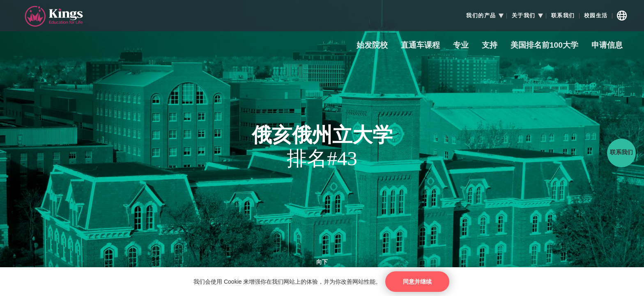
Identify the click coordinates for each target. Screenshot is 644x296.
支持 (490, 45)
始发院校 (372, 45)
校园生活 (596, 16)
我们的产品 (481, 16)
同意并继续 (417, 282)
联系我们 (563, 16)
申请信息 (607, 45)
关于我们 (524, 16)
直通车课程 (420, 45)
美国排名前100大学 (544, 45)
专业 (461, 45)
